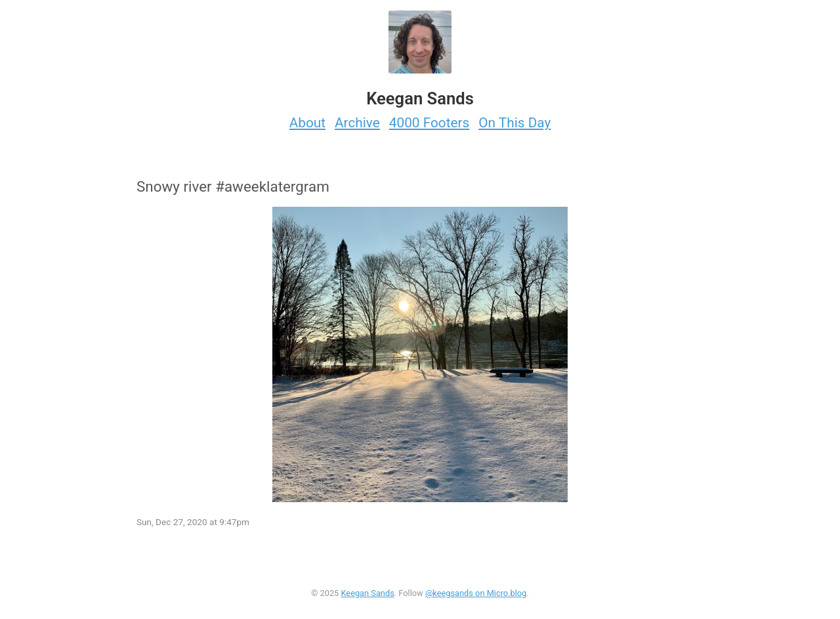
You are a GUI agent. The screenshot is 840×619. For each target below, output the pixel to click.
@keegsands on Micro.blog (476, 593)
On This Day (514, 123)
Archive (357, 123)
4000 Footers (430, 123)
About (307, 123)
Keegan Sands (367, 593)
